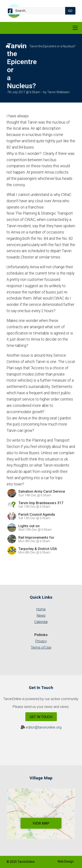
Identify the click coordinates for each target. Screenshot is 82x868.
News (19, 46)
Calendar (41, 622)
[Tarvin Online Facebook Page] (10, 12)
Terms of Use (41, 647)
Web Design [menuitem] (66, 861)
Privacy (41, 641)
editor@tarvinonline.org (44, 727)
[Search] (38, 11)
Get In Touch (41, 717)
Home (41, 609)
